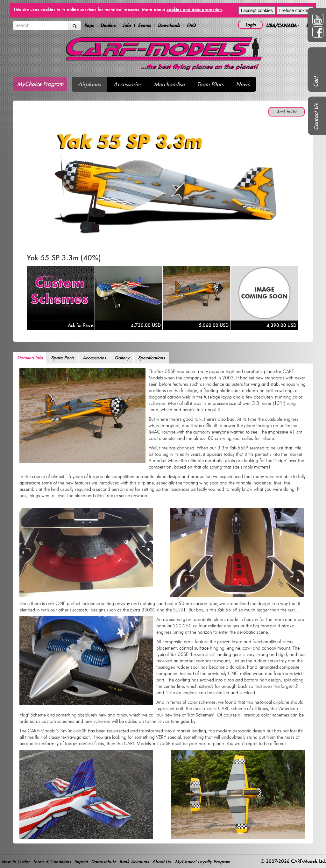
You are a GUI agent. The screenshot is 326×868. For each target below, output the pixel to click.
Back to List (287, 112)
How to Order (16, 861)
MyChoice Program (40, 84)
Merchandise (169, 84)
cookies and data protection (194, 9)
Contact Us (316, 117)
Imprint (81, 861)
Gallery (122, 358)
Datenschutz (104, 861)
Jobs (127, 25)
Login (250, 25)
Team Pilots (210, 84)
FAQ (191, 25)
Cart (316, 82)
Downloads (169, 25)
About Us (161, 861)
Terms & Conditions (52, 861)
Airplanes (89, 84)
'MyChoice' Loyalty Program (202, 861)
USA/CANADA (283, 25)
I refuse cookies (295, 11)
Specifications (151, 358)
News (243, 84)
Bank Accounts (134, 861)
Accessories (127, 84)
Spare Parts (63, 358)
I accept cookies (257, 11)
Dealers (108, 25)
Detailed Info (30, 358)
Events (144, 25)
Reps (89, 25)
